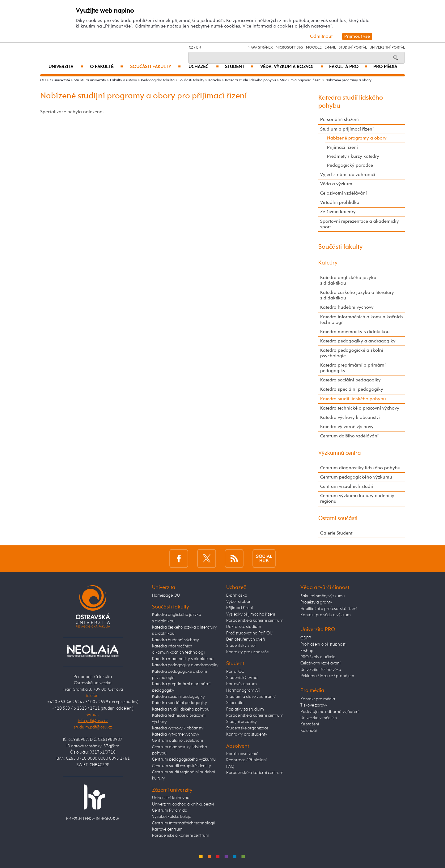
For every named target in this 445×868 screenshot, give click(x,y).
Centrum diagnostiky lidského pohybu (360, 468)
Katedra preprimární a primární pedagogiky (353, 368)
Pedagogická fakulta (158, 80)
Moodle (314, 48)
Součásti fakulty (155, 67)
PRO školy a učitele (318, 657)
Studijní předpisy (242, 722)
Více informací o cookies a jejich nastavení (287, 26)
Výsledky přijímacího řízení (251, 614)
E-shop (307, 651)
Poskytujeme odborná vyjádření (330, 712)
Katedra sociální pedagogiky (350, 380)
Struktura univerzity (90, 80)
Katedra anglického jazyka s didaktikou (348, 280)
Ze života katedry (338, 212)
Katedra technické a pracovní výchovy (360, 408)
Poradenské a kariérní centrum (181, 836)
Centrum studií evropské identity (182, 766)
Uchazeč (204, 67)
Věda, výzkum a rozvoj (292, 67)
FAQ (230, 767)
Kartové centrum (167, 829)
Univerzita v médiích (319, 718)
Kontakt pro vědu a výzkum (326, 615)
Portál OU (235, 672)
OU (43, 80)
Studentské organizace (247, 728)
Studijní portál (353, 48)
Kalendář (309, 731)
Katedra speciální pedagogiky (352, 389)
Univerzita (66, 67)
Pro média (385, 67)
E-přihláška (237, 595)
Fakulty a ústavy (123, 80)
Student (239, 67)
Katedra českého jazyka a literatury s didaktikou (357, 295)
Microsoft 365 (289, 48)
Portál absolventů (242, 754)
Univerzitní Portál (387, 48)
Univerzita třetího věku (321, 670)
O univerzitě (60, 80)
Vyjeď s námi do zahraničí (348, 175)
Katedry (215, 80)
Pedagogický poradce (350, 165)
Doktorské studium (244, 627)
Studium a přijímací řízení (301, 80)
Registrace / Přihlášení (246, 760)
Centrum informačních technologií (183, 823)
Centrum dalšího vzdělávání (349, 436)
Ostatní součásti (338, 518)
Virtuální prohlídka (340, 202)
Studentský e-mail (243, 678)
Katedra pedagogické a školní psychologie (352, 353)
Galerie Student (336, 533)
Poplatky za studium (245, 709)
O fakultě (106, 67)
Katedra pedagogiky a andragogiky (358, 341)
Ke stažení (310, 724)
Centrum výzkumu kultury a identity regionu (357, 498)
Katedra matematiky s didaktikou (355, 332)
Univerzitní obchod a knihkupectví (183, 804)
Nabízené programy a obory (348, 80)
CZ (191, 48)
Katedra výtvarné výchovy (347, 427)
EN (199, 48)
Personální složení (339, 120)
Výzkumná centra (340, 453)
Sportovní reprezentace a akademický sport (360, 224)
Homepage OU (166, 595)
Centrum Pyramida (170, 810)
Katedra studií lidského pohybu (250, 80)
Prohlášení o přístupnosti (323, 644)
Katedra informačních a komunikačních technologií (362, 320)
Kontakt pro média (318, 699)
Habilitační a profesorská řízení (329, 609)
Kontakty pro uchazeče (247, 652)
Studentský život (241, 646)
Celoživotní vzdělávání (343, 193)
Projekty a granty (316, 602)
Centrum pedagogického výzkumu (356, 477)
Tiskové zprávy (314, 705)
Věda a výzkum (336, 184)
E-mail (330, 48)
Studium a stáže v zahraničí (251, 697)
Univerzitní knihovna (171, 798)
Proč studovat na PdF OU (249, 633)
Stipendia (235, 703)
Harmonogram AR (243, 690)
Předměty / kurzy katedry (353, 156)
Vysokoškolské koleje (172, 817)
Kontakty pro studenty (247, 734)
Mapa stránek (260, 48)
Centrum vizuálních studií (347, 486)
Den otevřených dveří (246, 639)
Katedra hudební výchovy (347, 307)
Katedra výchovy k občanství (350, 417)
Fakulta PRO (348, 67)
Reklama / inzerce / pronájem (327, 676)
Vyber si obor (238, 602)
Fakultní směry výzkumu (323, 596)
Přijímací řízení (342, 147)
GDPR (306, 638)
